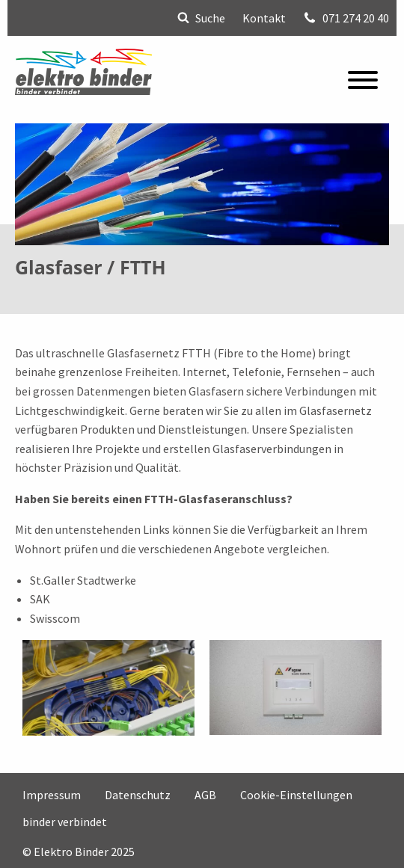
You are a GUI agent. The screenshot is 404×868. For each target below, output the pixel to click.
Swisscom (55, 618)
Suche (201, 18)
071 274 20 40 (346, 18)
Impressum (52, 794)
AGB (205, 794)
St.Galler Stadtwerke (83, 580)
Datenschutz (138, 794)
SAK (40, 599)
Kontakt (264, 18)
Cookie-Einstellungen (296, 794)
